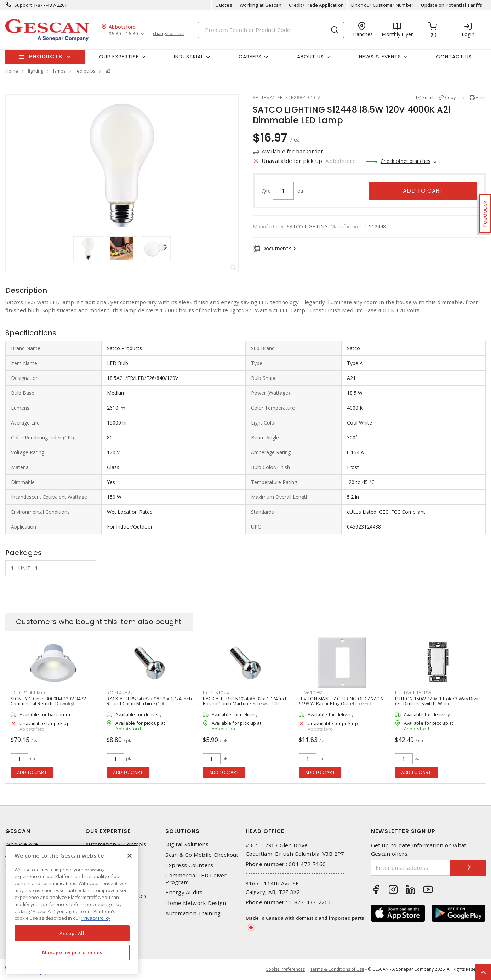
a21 (109, 71)
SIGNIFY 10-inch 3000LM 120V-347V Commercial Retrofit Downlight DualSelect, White (48, 703)
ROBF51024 (216, 693)
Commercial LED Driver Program (196, 879)
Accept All (72, 933)
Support (23, 5)
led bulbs (86, 71)
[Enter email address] (411, 868)
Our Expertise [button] (119, 57)
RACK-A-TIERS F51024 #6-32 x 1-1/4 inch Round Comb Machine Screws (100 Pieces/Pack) (245, 703)
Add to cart (423, 191)
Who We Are (22, 844)
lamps (59, 71)
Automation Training (193, 913)
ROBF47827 (120, 693)
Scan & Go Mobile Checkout (202, 855)
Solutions (182, 831)
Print (481, 97)
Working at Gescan (261, 5)
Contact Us (454, 57)
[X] (130, 856)
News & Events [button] (380, 57)
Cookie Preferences (285, 969)
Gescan (18, 831)
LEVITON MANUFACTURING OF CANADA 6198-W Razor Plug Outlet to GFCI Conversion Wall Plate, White (341, 703)
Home (12, 71)
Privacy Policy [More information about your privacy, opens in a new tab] (96, 918)
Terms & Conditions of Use (337, 969)
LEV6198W (310, 693)
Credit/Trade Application (316, 5)
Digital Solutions (187, 844)
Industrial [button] (189, 57)
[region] (72, 910)
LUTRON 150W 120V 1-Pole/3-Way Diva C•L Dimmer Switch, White (437, 701)
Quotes (224, 5)
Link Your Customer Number (382, 5)
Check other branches (406, 161)
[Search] (271, 30)
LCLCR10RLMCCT (30, 693)
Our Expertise (108, 831)
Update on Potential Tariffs (452, 5)
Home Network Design (196, 903)
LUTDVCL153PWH (415, 693)
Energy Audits (184, 892)
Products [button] (46, 56)
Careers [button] (250, 57)
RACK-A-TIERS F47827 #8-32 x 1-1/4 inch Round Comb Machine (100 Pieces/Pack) (149, 703)
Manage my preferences (72, 952)
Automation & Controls (116, 844)
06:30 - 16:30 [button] (123, 34)
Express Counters (189, 865)
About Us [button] (310, 57)
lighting (36, 71)
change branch (169, 34)
